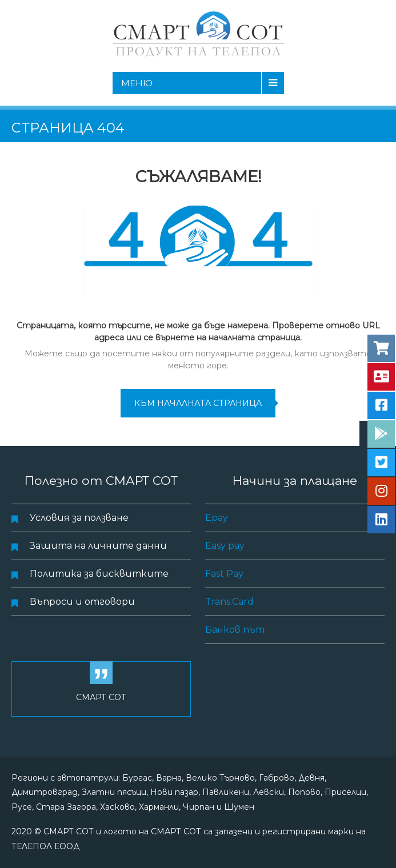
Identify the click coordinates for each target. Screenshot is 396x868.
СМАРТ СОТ (101, 697)
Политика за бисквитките (99, 574)
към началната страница (198, 403)
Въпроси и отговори (82, 602)
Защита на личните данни (98, 546)
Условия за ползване (79, 518)
